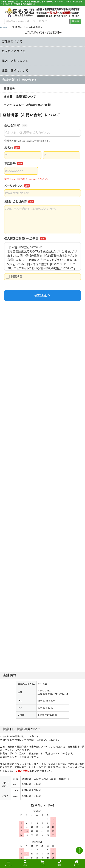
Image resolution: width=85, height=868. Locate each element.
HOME (4, 27)
